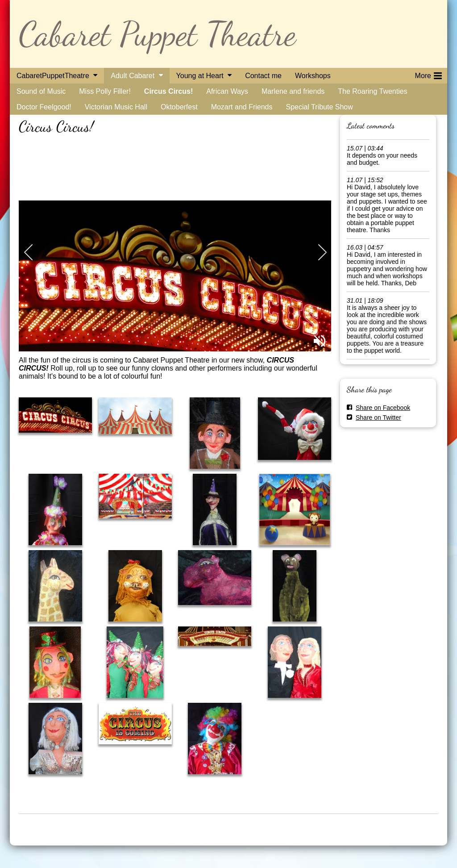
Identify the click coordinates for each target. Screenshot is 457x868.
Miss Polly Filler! (105, 91)
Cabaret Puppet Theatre (157, 34)
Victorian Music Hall (116, 107)
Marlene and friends (293, 91)
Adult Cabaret (133, 76)
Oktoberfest (179, 107)
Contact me (263, 76)
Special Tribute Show (319, 107)
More (428, 74)
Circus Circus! (168, 91)
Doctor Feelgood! (44, 107)
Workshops (313, 76)
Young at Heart (200, 76)
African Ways (227, 91)
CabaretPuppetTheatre (53, 76)
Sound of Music (41, 91)
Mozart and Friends (242, 107)
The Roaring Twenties (372, 91)
